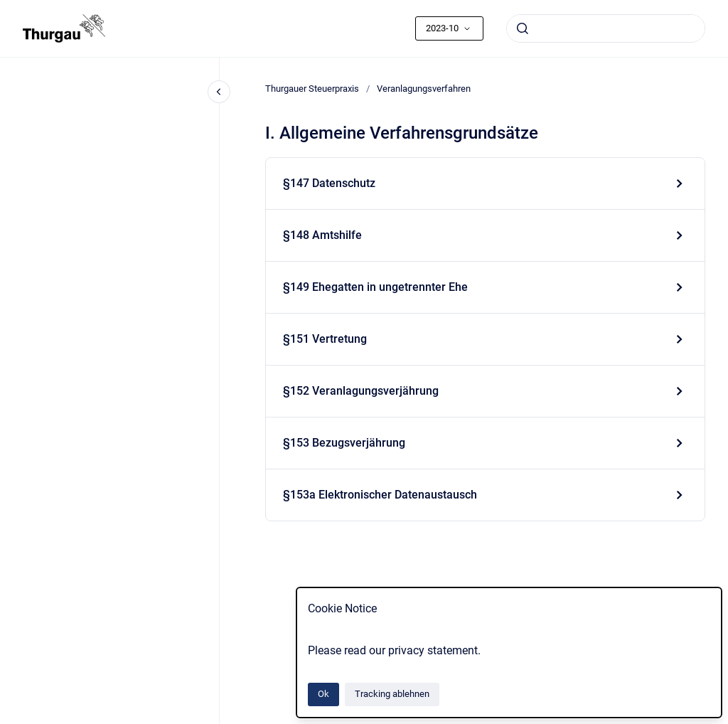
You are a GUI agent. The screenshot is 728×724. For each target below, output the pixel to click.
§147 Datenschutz (329, 183)
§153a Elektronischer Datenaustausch (380, 495)
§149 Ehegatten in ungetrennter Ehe (375, 287)
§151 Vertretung (325, 339)
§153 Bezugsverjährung (344, 443)
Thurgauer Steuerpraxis (312, 89)
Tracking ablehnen (392, 694)
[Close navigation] (219, 92)
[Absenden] (523, 28)
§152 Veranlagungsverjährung (361, 391)
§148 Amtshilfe (322, 235)
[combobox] (606, 28)
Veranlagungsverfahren (424, 89)
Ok (323, 694)
